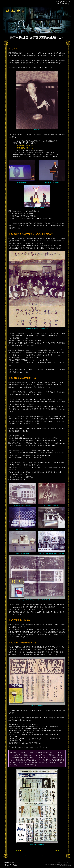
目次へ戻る (63, 2)
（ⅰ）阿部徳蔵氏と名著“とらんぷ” (24, 145)
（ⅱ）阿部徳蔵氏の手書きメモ (23, 148)
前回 (20, 850)
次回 (56, 850)
